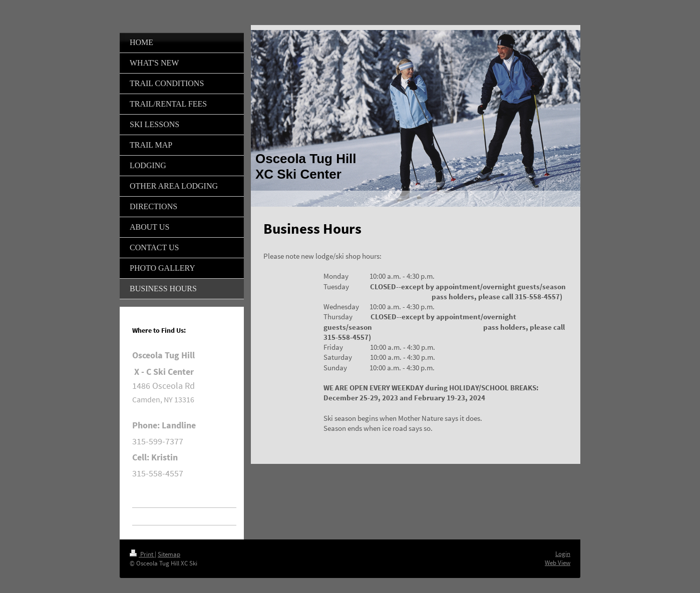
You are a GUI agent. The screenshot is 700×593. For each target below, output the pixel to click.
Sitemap (169, 554)
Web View (558, 563)
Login (563, 554)
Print (142, 554)
